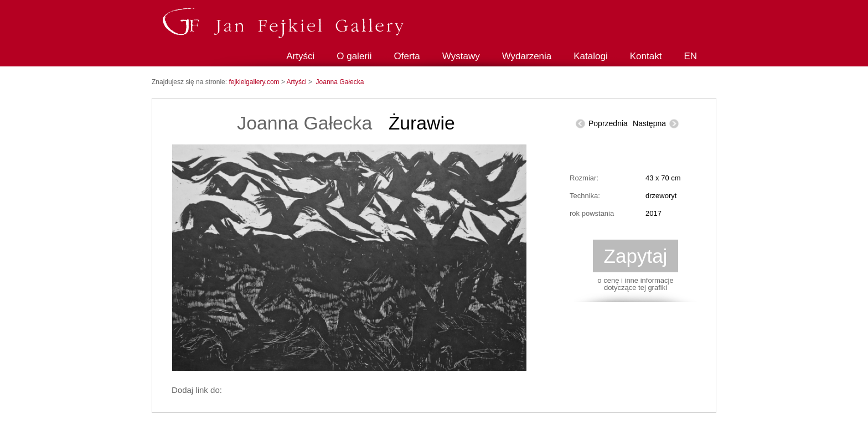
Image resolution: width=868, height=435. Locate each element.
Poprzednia (608, 123)
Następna (649, 123)
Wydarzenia (527, 56)
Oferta (407, 56)
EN (690, 56)
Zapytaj (636, 256)
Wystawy (461, 56)
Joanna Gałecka (340, 82)
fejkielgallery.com (255, 82)
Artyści (300, 56)
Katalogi (590, 56)
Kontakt (646, 56)
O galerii (354, 56)
